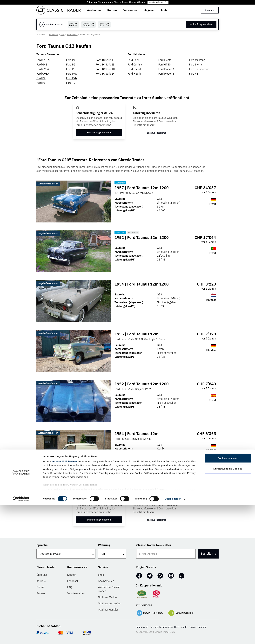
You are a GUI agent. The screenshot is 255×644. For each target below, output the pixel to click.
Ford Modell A (166, 69)
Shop (101, 575)
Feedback (73, 581)
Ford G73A (43, 69)
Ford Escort (134, 69)
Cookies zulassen (228, 597)
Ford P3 (41, 83)
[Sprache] (66, 554)
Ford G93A (43, 74)
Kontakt (72, 575)
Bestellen (205, 554)
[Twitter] (150, 576)
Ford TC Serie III (106, 69)
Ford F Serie (134, 74)
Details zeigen (173, 638)
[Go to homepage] (58, 10)
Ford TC (71, 83)
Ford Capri (134, 60)
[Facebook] (139, 576)
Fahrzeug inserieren (156, 133)
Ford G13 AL (44, 60)
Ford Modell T (166, 74)
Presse (40, 587)
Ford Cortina (135, 65)
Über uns (42, 575)
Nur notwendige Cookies (228, 608)
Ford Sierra (196, 65)
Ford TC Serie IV (105, 74)
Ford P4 (71, 60)
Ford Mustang (197, 60)
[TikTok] (182, 576)
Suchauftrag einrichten (201, 24)
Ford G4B (42, 65)
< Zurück (41, 35)
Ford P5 (71, 65)
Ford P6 (71, 69)
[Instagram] (171, 576)
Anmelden (210, 10)
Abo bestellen (106, 581)
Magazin (149, 10)
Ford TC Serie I (105, 60)
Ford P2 (41, 78)
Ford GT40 (164, 65)
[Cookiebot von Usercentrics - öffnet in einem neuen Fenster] (21, 638)
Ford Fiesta (165, 60)
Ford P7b (71, 78)
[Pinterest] (160, 576)
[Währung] (112, 554)
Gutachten (121, 183)
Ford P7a (71, 74)
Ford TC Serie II (105, 65)
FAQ (70, 587)
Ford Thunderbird (199, 69)
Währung (104, 545)
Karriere (41, 581)
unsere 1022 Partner (65, 600)
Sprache (42, 545)
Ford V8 (194, 74)
